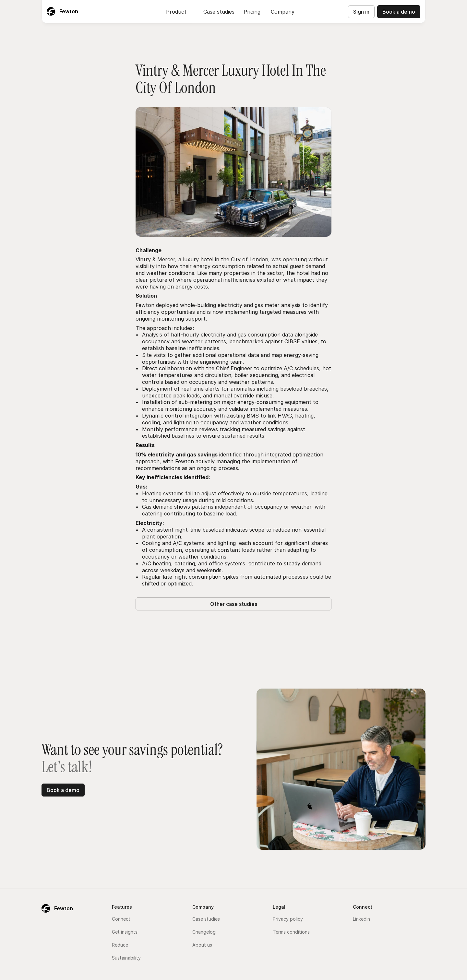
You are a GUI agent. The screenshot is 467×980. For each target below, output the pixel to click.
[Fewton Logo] (62, 12)
